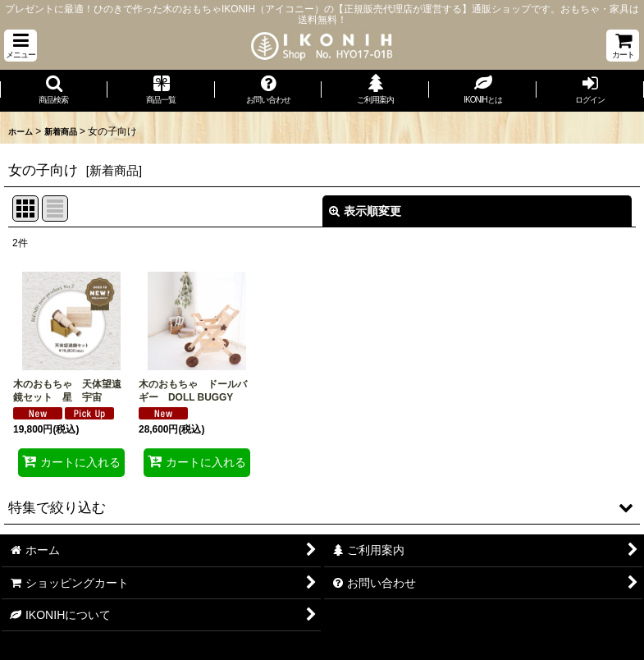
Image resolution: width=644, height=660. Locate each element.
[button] (21, 46)
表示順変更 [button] (365, 211)
